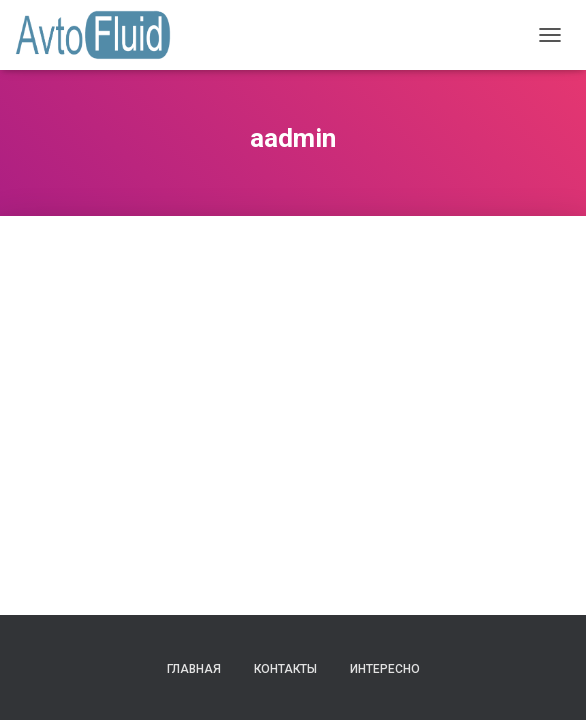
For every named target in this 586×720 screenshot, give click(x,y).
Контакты (285, 669)
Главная (194, 669)
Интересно (385, 669)
